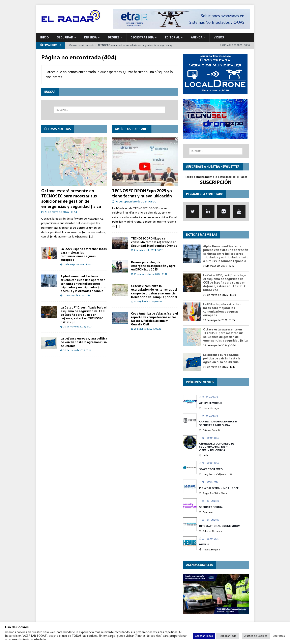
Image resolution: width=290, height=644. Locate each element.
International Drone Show (219, 526)
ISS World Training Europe (219, 488)
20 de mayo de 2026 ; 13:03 (77, 327)
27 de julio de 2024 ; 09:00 (148, 301)
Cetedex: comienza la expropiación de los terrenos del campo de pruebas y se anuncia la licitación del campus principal (154, 292)
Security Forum (211, 507)
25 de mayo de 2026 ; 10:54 (61, 212)
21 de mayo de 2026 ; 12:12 (77, 295)
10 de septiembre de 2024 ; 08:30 (136, 202)
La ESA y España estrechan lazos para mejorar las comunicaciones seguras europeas (84, 254)
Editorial (172, 37)
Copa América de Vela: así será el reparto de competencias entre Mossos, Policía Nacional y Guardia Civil (154, 319)
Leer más (279, 636)
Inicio (45, 37)
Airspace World (211, 403)
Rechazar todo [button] (228, 636)
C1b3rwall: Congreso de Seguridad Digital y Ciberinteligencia (217, 447)
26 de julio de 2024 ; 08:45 (148, 329)
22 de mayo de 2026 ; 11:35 (77, 264)
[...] (91, 236)
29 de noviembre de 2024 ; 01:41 (150, 274)
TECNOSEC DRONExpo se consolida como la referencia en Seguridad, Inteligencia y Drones (154, 242)
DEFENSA (91, 37)
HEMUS (204, 544)
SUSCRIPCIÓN (216, 182)
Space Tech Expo (211, 469)
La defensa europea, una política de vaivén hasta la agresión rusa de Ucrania (84, 342)
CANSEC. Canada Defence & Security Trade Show (218, 423)
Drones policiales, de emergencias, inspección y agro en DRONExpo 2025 (153, 266)
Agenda (197, 37)
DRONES (114, 37)
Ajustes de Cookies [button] (256, 636)
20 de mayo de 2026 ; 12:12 (77, 350)
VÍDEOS (219, 37)
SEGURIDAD (65, 37)
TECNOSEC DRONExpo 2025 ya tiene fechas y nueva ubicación (142, 193)
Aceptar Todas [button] (204, 636)
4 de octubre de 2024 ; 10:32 (148, 250)
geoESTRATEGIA (142, 37)
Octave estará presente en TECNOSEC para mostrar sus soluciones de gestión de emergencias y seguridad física (71, 199)
